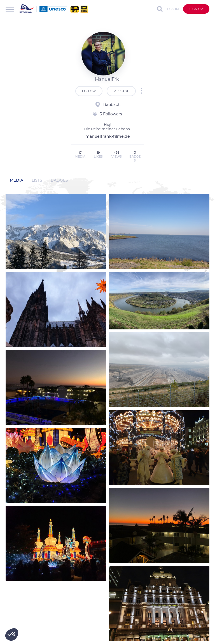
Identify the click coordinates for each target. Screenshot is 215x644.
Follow (89, 91)
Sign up (196, 9)
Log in (173, 9)
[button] (12, 635)
